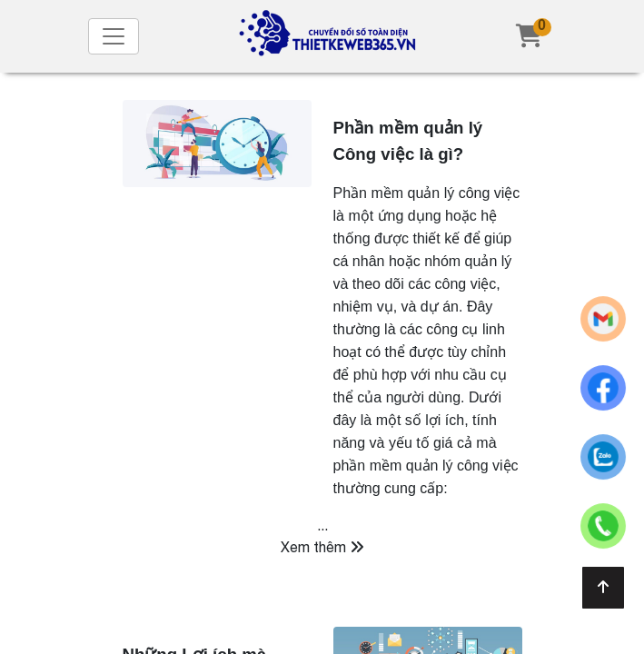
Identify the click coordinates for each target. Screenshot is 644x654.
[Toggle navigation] (114, 36)
